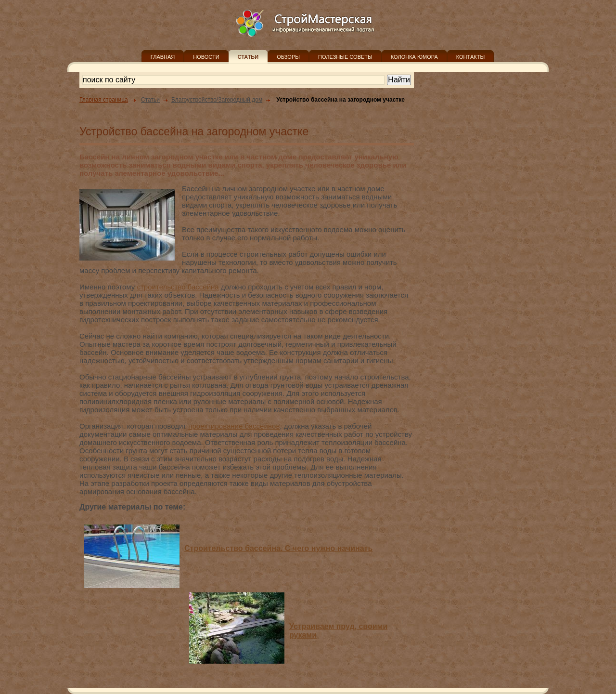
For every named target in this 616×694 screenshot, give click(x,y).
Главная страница (104, 100)
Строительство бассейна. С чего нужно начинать (278, 548)
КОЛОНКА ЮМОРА (414, 57)
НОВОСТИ (206, 57)
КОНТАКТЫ (470, 57)
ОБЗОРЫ (288, 57)
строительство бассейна (178, 287)
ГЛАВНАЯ (163, 57)
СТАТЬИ (248, 57)
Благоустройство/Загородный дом (217, 100)
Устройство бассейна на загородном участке (340, 100)
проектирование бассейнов (234, 426)
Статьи (150, 100)
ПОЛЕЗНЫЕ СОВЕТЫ (345, 57)
